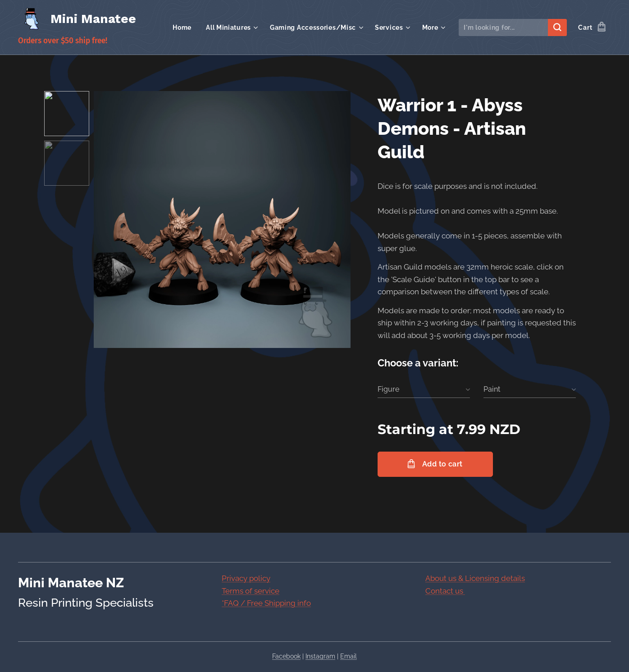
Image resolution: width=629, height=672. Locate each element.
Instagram (320, 656)
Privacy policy (246, 578)
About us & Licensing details (475, 578)
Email (349, 656)
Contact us (445, 590)
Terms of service (251, 590)
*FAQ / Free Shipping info (266, 603)
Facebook (286, 656)
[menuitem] (185, 27)
